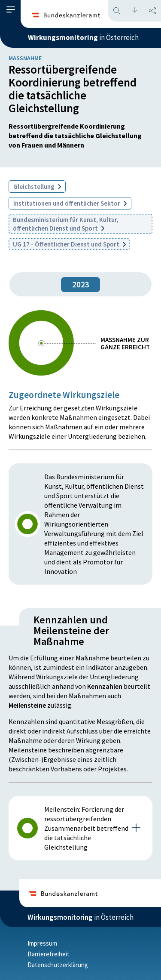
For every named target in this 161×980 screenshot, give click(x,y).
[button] (11, 10)
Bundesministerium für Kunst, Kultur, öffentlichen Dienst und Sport (66, 224)
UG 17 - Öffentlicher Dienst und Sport (69, 244)
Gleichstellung (37, 186)
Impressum (42, 943)
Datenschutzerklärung (58, 965)
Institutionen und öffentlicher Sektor (70, 203)
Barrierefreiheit (49, 954)
